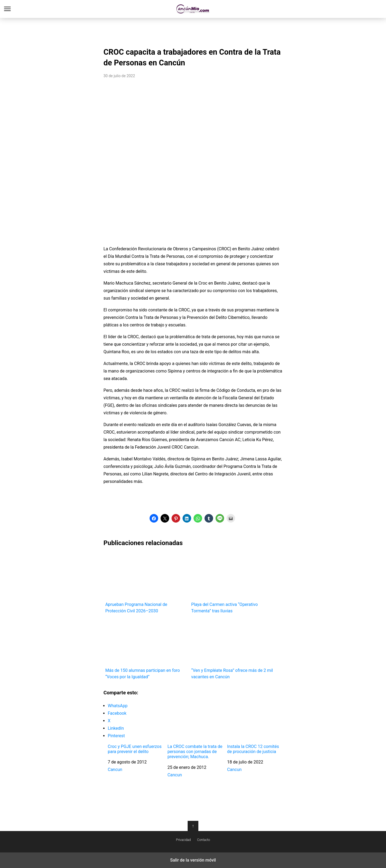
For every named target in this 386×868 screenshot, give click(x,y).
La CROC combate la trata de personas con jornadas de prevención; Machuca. (195, 752)
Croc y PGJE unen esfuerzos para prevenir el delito (135, 749)
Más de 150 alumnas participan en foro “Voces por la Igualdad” (146, 649)
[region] (193, 31)
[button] (154, 518)
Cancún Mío (193, 9)
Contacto (203, 840)
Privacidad (183, 840)
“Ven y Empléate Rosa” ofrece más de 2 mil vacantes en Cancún (232, 649)
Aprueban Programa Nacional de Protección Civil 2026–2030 (146, 583)
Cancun (115, 770)
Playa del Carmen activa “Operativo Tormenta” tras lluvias (232, 583)
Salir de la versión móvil (193, 860)
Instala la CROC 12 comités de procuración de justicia (253, 749)
